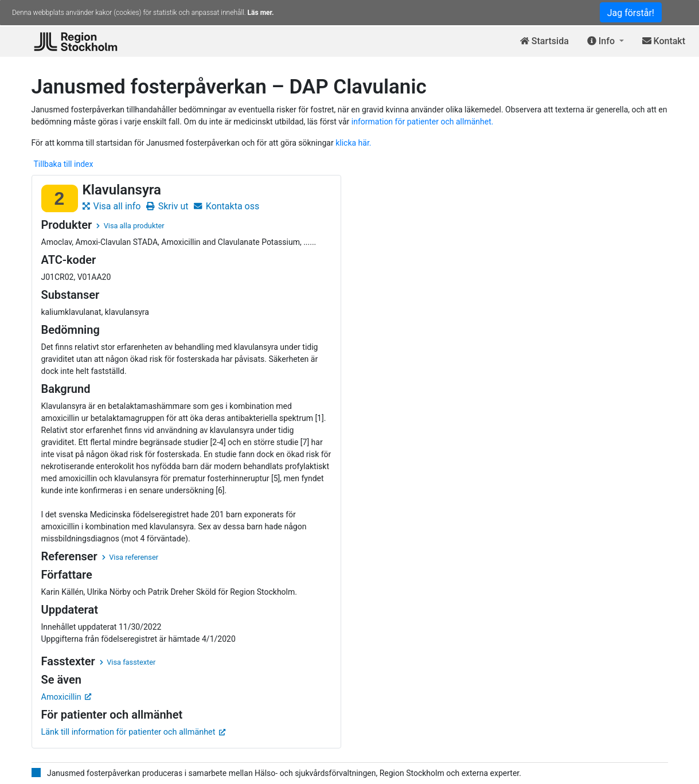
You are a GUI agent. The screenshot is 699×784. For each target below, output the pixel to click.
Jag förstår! (631, 13)
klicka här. (353, 143)
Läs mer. (261, 13)
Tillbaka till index (64, 164)
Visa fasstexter (128, 662)
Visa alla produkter (130, 226)
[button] (606, 42)
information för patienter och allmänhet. (423, 122)
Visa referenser (130, 557)
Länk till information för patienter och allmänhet (134, 732)
